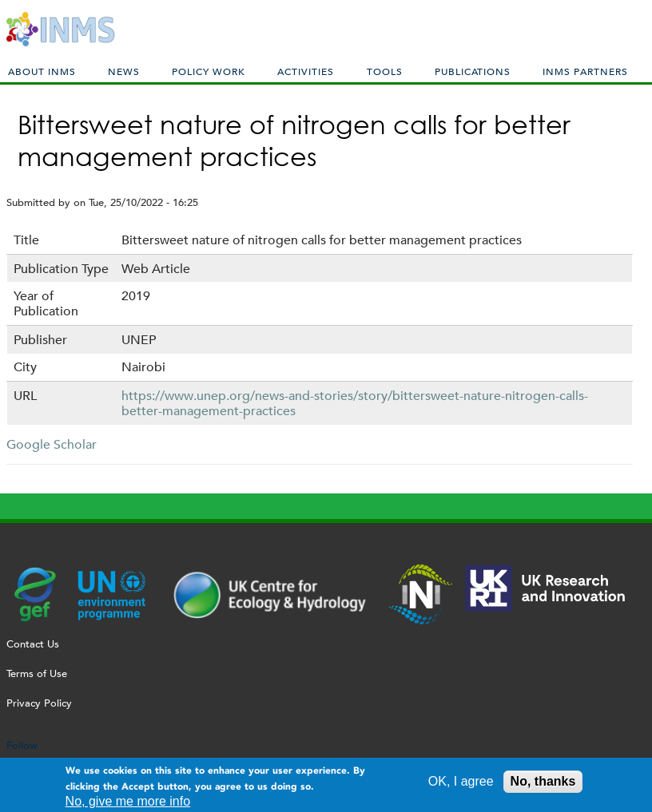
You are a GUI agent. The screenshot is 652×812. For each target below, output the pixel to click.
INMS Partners (585, 71)
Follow (22, 745)
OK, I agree (461, 785)
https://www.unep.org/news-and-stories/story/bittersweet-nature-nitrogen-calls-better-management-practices (355, 403)
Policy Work (209, 71)
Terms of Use (37, 673)
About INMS (42, 71)
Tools (385, 71)
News (124, 71)
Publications (473, 71)
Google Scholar (52, 444)
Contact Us (33, 644)
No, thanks (543, 785)
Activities (306, 71)
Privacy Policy (39, 703)
